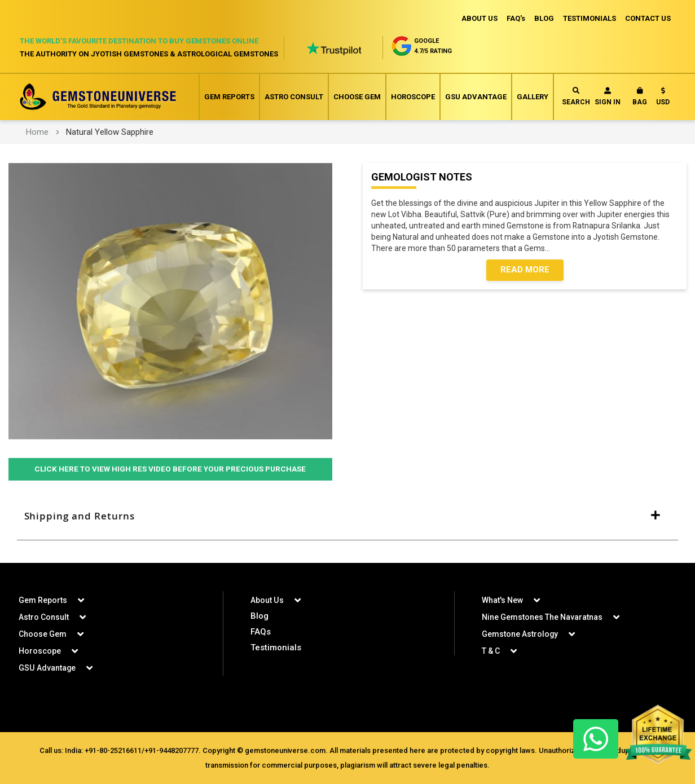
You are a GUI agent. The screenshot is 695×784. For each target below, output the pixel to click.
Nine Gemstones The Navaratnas (542, 617)
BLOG (544, 18)
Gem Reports (229, 97)
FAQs (261, 632)
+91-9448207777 (171, 750)
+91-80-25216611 (113, 750)
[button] (663, 99)
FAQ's (516, 18)
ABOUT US (480, 18)
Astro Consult (294, 97)
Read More (525, 270)
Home (37, 132)
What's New (502, 600)
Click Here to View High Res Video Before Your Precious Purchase (170, 469)
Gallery (533, 97)
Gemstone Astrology (520, 634)
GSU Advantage (476, 97)
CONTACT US (648, 18)
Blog (259, 616)
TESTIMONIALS (590, 18)
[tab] (347, 516)
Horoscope (413, 97)
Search (576, 97)
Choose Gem (357, 97)
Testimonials (276, 648)
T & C (491, 651)
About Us (267, 600)
